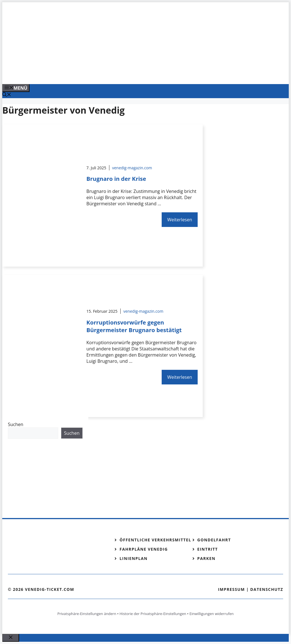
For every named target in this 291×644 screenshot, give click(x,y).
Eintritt (208, 549)
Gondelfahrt (214, 540)
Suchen (16, 424)
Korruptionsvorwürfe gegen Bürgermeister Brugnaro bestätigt (134, 326)
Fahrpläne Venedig (144, 549)
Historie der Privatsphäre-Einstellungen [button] (153, 614)
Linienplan (134, 558)
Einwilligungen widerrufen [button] (212, 614)
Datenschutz (267, 589)
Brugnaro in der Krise (116, 179)
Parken (207, 558)
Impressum (231, 589)
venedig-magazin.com (132, 168)
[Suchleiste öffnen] (7, 95)
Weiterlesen (180, 220)
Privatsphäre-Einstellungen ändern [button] (87, 614)
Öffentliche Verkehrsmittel (155, 540)
